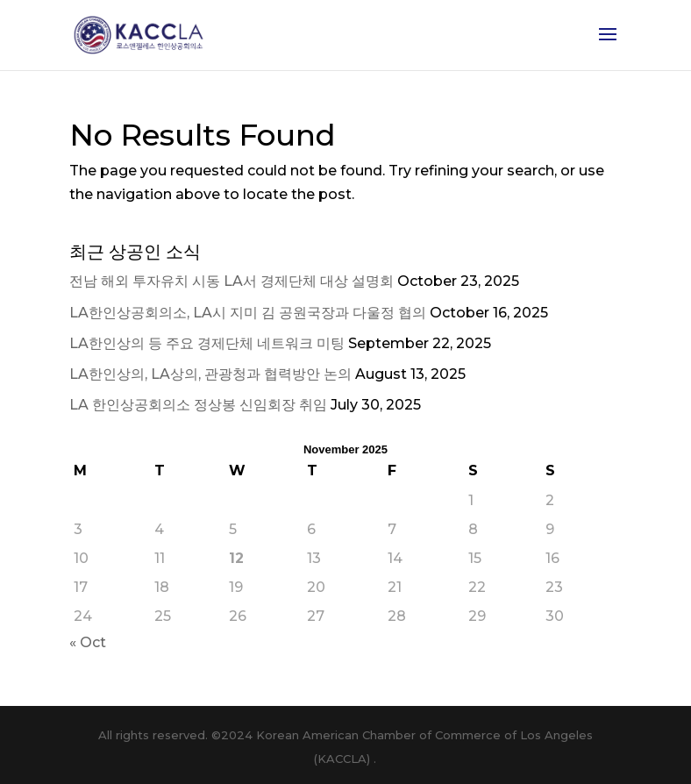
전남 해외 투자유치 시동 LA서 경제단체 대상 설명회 (232, 281)
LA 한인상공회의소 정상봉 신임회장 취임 (198, 405)
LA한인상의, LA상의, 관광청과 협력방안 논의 (210, 374)
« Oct (88, 642)
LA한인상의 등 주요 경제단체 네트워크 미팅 (207, 343)
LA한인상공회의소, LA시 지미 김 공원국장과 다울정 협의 (248, 313)
